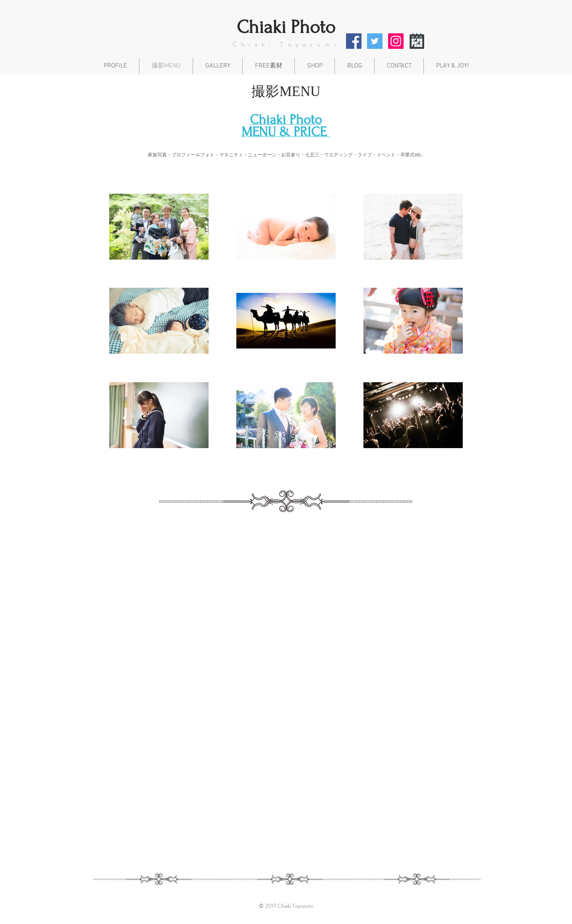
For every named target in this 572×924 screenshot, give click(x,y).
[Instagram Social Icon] (396, 41)
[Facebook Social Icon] (354, 41)
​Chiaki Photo (286, 27)
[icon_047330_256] (417, 41)
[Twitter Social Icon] (375, 41)
